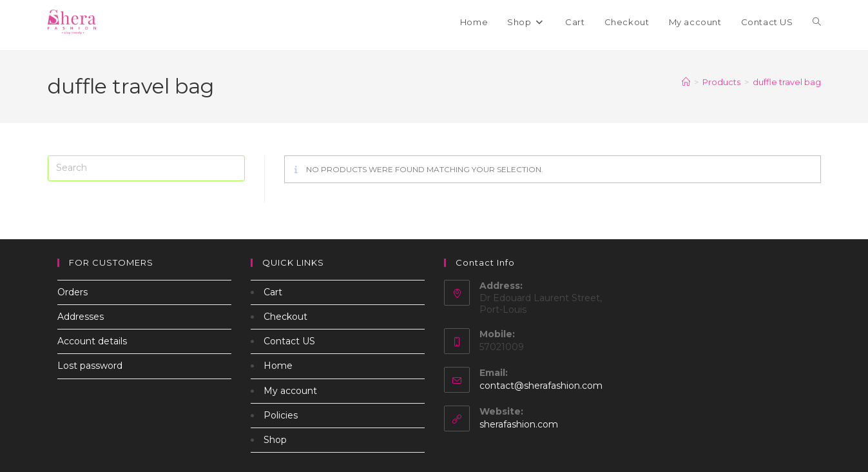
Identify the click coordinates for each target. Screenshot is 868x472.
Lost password (90, 366)
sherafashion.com (519, 424)
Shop (275, 440)
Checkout (285, 317)
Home (278, 366)
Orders (72, 292)
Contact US (289, 341)
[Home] (686, 82)
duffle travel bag (787, 82)
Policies (281, 415)
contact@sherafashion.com (541, 386)
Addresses (81, 317)
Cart (273, 292)
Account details (92, 341)
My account (290, 391)
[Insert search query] (146, 168)
